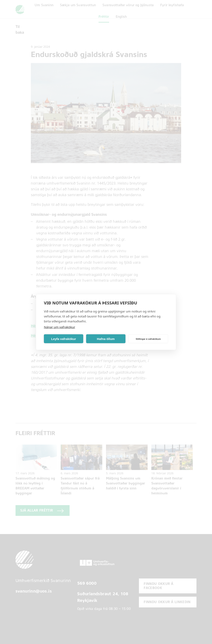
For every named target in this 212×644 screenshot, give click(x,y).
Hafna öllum (106, 339)
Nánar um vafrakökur (60, 327)
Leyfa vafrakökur (64, 339)
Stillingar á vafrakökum (148, 339)
